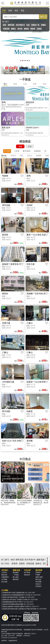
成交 (16, 10)
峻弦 (5, 25)
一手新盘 (16, 575)
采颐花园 (6, 29)
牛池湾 (13, 155)
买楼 (4, 10)
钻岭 (28, 25)
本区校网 (38, 582)
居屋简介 (38, 572)
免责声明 (4, 641)
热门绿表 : (6, 563)
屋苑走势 (27, 575)
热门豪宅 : (6, 560)
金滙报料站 (5, 577)
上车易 (17, 151)
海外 (45, 84)
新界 (35, 84)
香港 (15, 84)
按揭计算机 (39, 577)
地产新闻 (27, 572)
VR (45, 151)
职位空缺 (4, 582)
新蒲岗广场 (35, 25)
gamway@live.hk (28, 625)
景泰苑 (33, 29)
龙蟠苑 (43, 25)
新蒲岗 (39, 155)
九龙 (25, 84)
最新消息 (4, 575)
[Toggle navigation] (3, 3)
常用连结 (38, 586)
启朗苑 (39, 29)
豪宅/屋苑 (26, 151)
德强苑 (26, 29)
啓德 (47, 155)
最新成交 (16, 579)
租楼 (10, 10)
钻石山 (30, 155)
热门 (5, 84)
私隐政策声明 (13, 641)
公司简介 (4, 572)
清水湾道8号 (20, 25)
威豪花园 (40, 560)
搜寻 (42, 17)
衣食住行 (38, 584)
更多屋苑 (47, 561)
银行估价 (38, 579)
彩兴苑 (20, 29)
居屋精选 (37, 151)
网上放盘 (16, 577)
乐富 (21, 155)
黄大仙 (4, 155)
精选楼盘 (16, 572)
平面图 (38, 575)
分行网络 (4, 579)
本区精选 (7, 151)
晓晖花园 (11, 25)
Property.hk (13, 638)
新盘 (23, 10)
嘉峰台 (13, 29)
